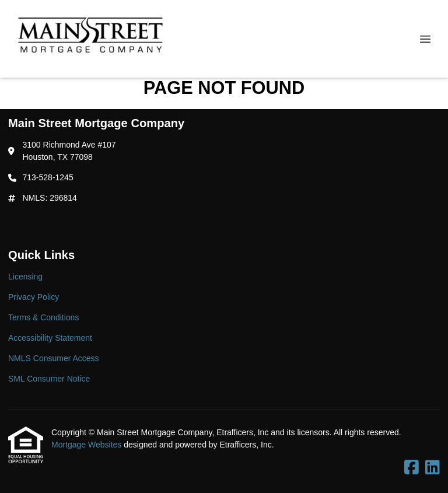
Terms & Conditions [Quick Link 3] (43, 317)
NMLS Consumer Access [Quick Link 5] (54, 358)
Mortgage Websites (87, 445)
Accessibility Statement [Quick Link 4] (50, 338)
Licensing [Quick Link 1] (25, 277)
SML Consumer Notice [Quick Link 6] (49, 379)
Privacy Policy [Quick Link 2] (34, 297)
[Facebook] (412, 468)
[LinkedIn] (433, 468)
